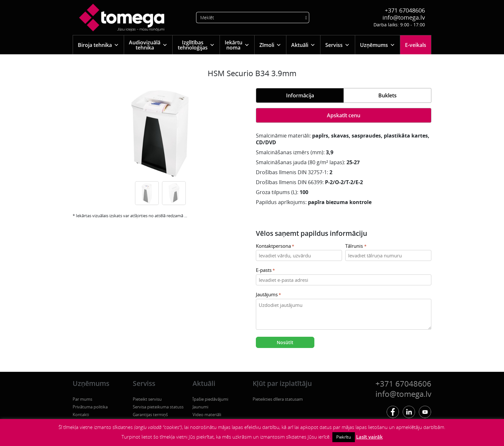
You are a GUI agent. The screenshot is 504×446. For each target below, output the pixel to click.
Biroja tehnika (98, 45)
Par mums (82, 399)
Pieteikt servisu (147, 399)
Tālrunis (356, 246)
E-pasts (265, 270)
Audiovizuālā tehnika (148, 45)
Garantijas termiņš (150, 415)
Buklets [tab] (387, 95)
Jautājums (268, 295)
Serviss (337, 45)
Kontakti (81, 415)
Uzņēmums (378, 45)
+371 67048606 (405, 10)
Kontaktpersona (275, 246)
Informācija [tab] (300, 95)
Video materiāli (207, 415)
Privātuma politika (90, 407)
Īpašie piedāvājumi (210, 399)
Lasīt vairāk (369, 437)
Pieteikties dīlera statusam (278, 399)
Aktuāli (303, 45)
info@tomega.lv (404, 17)
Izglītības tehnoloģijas (196, 45)
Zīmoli (270, 45)
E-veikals (416, 45)
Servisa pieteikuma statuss (158, 407)
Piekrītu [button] (344, 437)
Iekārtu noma (237, 45)
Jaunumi (200, 407)
